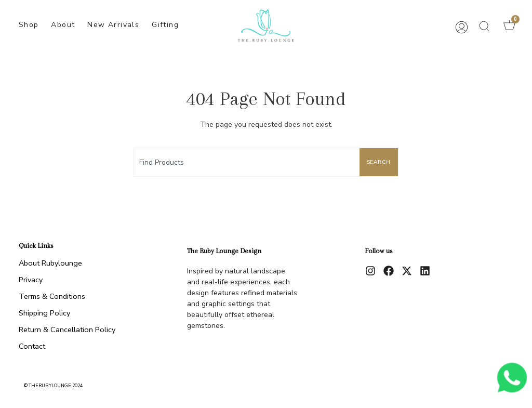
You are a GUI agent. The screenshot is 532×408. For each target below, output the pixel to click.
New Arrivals (113, 25)
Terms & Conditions (52, 296)
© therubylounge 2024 (53, 386)
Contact (32, 346)
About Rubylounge (50, 263)
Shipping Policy (44, 313)
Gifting (165, 25)
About (63, 25)
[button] (484, 26)
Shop (29, 25)
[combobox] (245, 162)
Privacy (31, 280)
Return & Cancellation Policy (67, 330)
